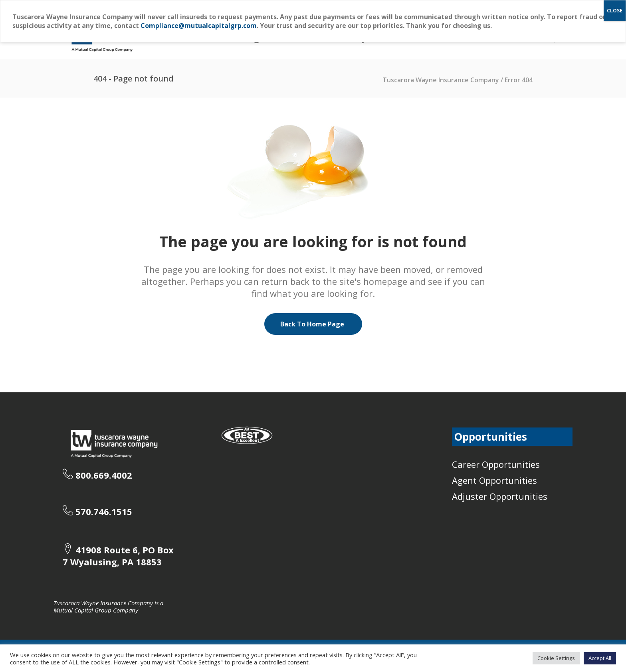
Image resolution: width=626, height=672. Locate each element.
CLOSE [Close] (615, 11)
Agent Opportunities (494, 480)
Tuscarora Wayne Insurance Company (441, 80)
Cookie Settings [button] (556, 658)
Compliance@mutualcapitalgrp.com (199, 26)
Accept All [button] (600, 658)
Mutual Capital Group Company (96, 610)
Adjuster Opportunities (500, 496)
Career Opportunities (496, 464)
